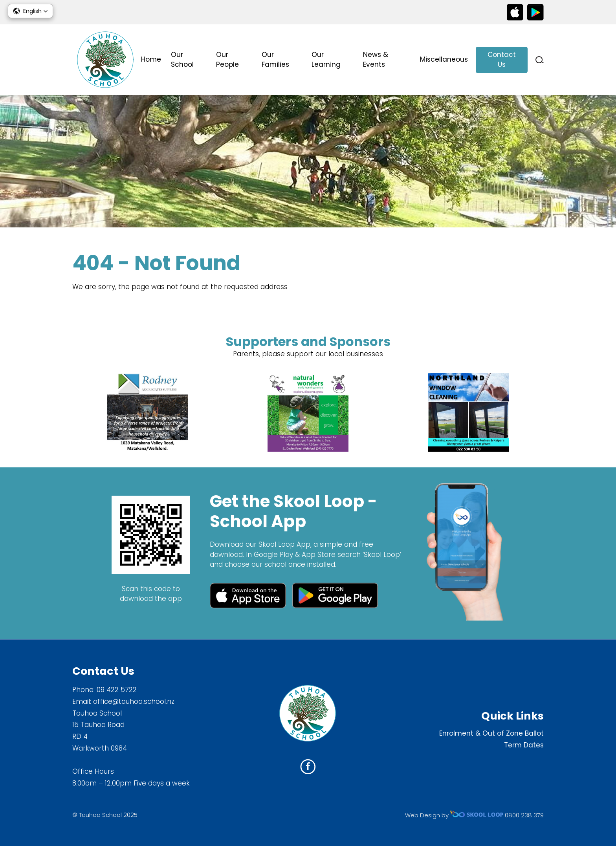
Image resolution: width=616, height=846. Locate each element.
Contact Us (502, 60)
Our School (182, 60)
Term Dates (524, 745)
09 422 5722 (117, 690)
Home (151, 59)
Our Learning (326, 60)
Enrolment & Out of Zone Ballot (491, 733)
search (540, 60)
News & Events (376, 60)
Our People (227, 60)
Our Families (275, 60)
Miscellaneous (444, 59)
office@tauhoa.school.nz (134, 701)
